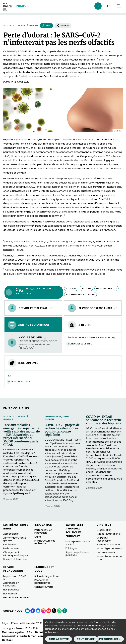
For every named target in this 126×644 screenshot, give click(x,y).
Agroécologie (11, 534)
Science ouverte (44, 587)
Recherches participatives (42, 581)
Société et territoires (15, 559)
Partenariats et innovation (43, 531)
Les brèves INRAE (106, 552)
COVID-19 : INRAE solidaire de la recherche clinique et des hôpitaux (104, 420)
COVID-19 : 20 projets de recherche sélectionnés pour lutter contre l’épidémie (62, 430)
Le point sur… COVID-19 (15, 578)
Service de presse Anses (98, 308)
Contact (7, 640)
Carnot (38, 537)
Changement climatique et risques (16, 554)
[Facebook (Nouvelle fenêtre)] (33, 611)
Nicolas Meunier (33, 337)
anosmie (86, 288)
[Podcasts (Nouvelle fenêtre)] (65, 611)
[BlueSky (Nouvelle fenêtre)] (38, 611)
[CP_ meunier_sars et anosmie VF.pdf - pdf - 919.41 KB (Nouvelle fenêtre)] (34, 292)
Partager (63, 26)
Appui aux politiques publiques (77, 554)
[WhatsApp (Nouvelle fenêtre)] (59, 611)
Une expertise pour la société (78, 543)
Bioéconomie (11, 548)
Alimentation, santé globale (21, 26)
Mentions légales (13, 632)
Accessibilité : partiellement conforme (27, 636)
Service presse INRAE (35, 308)
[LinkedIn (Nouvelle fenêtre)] (27, 611)
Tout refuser (86, 639)
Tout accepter (59, 639)
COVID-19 (71, 288)
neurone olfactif (106, 288)
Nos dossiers (10, 594)
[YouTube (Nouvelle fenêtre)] (49, 611)
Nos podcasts (11, 590)
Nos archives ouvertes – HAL (109, 558)
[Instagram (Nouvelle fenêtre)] (43, 611)
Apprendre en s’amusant (11, 584)
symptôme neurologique (80, 295)
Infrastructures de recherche (45, 542)
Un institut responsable (104, 539)
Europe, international (109, 534)
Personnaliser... (110, 639)
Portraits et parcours (108, 545)
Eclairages (71, 548)
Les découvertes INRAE (16, 597)
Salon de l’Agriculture (47, 576)
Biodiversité (10, 545)
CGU (29, 632)
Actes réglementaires (109, 549)
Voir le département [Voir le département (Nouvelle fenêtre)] (21, 382)
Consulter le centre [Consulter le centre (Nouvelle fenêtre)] (81, 344)
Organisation (104, 530)
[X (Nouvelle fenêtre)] (54, 611)
